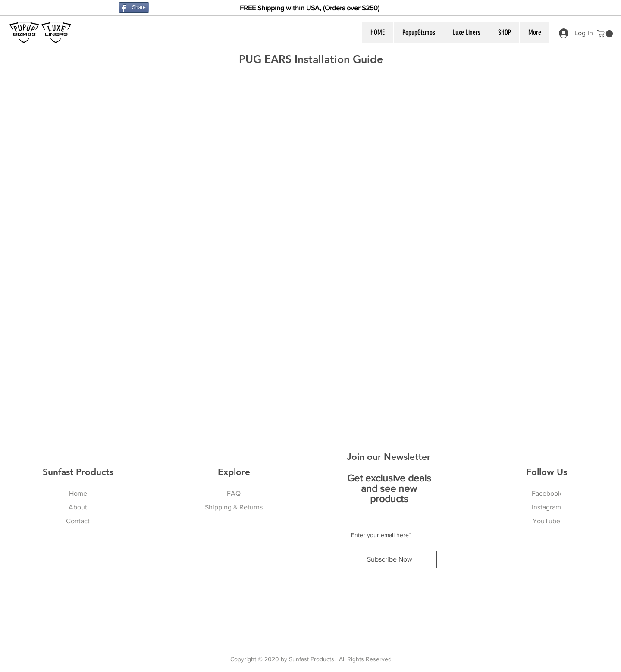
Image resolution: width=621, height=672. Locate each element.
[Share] (134, 7)
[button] (419, 32)
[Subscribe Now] (389, 559)
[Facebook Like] (99, 9)
